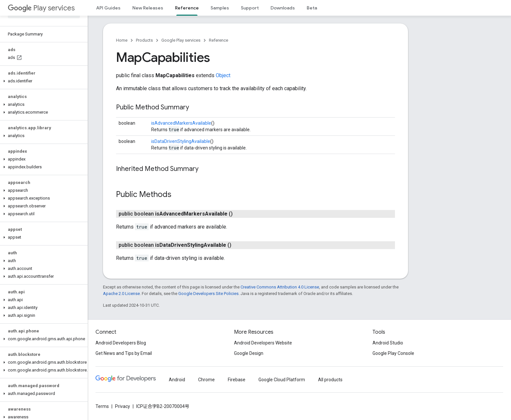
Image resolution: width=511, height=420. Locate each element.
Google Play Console (393, 353)
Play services (41, 8)
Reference (219, 40)
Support (250, 8)
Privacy (123, 406)
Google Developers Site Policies (208, 294)
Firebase (237, 380)
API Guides (108, 8)
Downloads (283, 8)
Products (144, 40)
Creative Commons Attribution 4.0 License (280, 287)
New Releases (148, 8)
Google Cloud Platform (282, 380)
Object (223, 75)
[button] (43, 81)
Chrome (206, 380)
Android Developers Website (263, 343)
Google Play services (181, 40)
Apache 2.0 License (121, 294)
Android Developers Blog (121, 343)
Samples (220, 8)
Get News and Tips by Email (124, 353)
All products (330, 380)
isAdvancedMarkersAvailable (181, 123)
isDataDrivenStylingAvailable (181, 141)
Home (122, 40)
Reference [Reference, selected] (187, 8)
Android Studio (388, 343)
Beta (312, 8)
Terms (102, 406)
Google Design (249, 353)
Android (177, 380)
